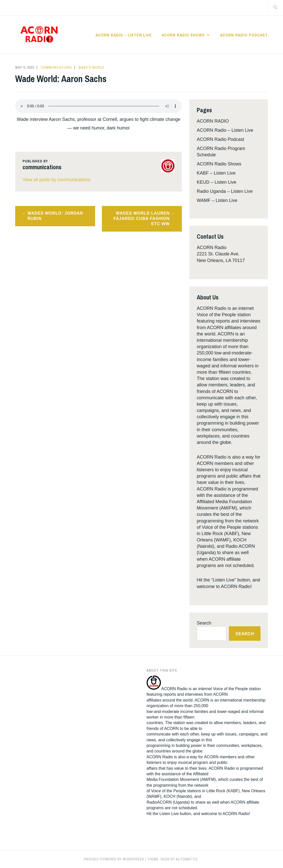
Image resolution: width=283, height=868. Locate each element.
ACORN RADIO (213, 121)
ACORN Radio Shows (183, 35)
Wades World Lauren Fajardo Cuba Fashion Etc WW (142, 219)
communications (56, 67)
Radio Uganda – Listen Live (225, 191)
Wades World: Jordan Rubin (55, 216)
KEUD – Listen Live (216, 182)
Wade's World (91, 67)
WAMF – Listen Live (217, 200)
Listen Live (169, 814)
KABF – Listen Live (216, 173)
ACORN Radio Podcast (244, 35)
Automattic (187, 859)
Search (204, 623)
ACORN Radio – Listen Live (124, 35)
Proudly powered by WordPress (114, 859)
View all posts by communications (57, 180)
